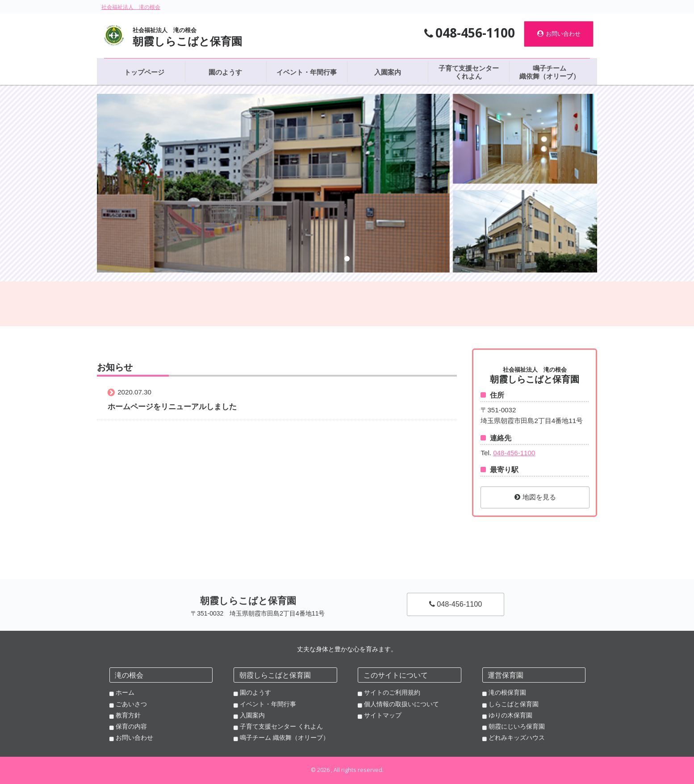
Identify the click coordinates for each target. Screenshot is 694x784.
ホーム (125, 692)
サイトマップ (383, 715)
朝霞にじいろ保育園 (517, 726)
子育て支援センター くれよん (281, 726)
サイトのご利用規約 (392, 692)
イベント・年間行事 (268, 704)
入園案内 (252, 715)
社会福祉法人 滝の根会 (131, 7)
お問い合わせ (559, 34)
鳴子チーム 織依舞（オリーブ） (284, 738)
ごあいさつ (131, 704)
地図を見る (535, 497)
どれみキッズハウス (517, 738)
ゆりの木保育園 (510, 715)
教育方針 (128, 715)
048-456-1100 (514, 453)
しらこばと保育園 (514, 704)
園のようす (255, 692)
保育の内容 (131, 726)
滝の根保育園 (507, 692)
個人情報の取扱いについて (401, 704)
